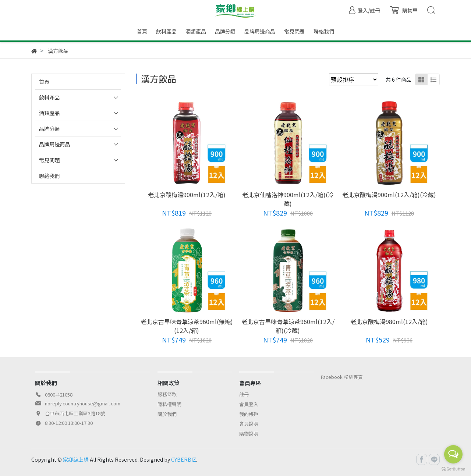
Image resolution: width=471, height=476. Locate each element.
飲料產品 (49, 97)
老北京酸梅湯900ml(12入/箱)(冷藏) (389, 195)
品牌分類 (49, 129)
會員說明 (249, 424)
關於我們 (167, 414)
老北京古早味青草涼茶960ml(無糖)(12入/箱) (187, 326)
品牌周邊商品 (54, 144)
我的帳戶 (249, 414)
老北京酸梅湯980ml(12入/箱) (389, 322)
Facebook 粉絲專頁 (342, 377)
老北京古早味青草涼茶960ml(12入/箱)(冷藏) (288, 326)
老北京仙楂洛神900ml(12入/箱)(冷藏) (288, 199)
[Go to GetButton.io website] (453, 468)
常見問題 (49, 160)
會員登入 (249, 404)
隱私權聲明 (169, 404)
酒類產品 (49, 113)
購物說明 (249, 434)
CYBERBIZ (184, 459)
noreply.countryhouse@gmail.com (83, 403)
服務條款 (167, 394)
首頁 (44, 81)
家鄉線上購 (76, 459)
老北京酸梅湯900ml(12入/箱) (187, 195)
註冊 (244, 394)
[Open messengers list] (453, 454)
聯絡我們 (49, 176)
